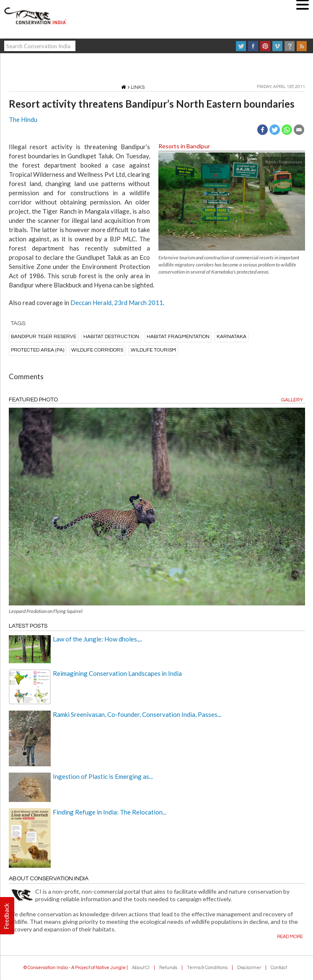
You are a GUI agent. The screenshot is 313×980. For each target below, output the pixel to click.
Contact (279, 968)
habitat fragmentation (178, 337)
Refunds (168, 968)
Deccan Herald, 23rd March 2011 (117, 303)
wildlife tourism (153, 350)
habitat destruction (111, 337)
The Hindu (23, 119)
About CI (141, 968)
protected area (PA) (38, 350)
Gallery (292, 400)
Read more (290, 937)
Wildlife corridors (97, 350)
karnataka (232, 337)
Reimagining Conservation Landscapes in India (117, 673)
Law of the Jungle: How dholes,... (97, 639)
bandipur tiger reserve (44, 337)
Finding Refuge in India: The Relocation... (110, 812)
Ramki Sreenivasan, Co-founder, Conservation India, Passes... (137, 714)
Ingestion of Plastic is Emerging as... (103, 776)
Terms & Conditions (207, 968)
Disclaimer (249, 968)
